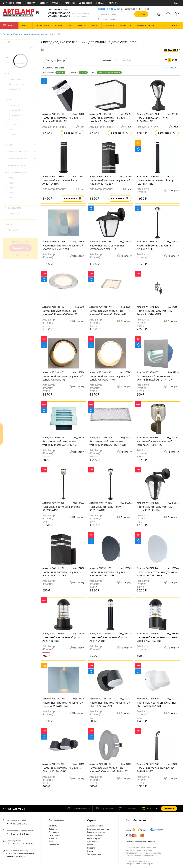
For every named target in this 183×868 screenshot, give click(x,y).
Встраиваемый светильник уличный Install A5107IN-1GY (154, 378)
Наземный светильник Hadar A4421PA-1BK (60, 182)
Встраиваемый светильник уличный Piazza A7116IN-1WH (108, 443)
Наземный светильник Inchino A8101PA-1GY (156, 770)
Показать (20, 248)
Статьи (90, 851)
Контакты (113, 3)
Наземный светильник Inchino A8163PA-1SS (61, 508)
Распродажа (54, 835)
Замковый (14, 105)
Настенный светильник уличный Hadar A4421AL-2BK (110, 182)
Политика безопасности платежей (141, 842)
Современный (16, 125)
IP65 (11, 198)
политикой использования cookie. (142, 855)
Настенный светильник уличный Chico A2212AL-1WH (157, 704)
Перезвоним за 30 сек (109, 9)
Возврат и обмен (95, 835)
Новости (91, 848)
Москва (65, 9)
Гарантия (30, 3)
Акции (51, 842)
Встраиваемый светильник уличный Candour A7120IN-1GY (109, 770)
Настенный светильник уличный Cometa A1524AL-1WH (63, 704)
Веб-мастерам (94, 838)
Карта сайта (54, 845)
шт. (147, 809)
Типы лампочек (94, 854)
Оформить (169, 809)
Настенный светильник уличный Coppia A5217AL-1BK (157, 639)
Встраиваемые (16, 79)
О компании (57, 820)
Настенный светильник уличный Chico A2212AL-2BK (63, 770)
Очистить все (170, 68)
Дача (53, 34)
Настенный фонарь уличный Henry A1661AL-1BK (155, 508)
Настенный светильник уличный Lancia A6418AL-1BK (110, 120)
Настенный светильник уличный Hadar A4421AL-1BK (63, 574)
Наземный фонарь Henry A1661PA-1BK (105, 508)
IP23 (11, 183)
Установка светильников (98, 829)
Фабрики (53, 829)
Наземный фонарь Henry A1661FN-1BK (152, 120)
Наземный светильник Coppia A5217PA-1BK (108, 639)
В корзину (73, 133)
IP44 (12, 188)
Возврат (44, 3)
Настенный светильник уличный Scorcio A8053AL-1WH (63, 247)
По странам (54, 832)
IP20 (11, 178)
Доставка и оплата (12, 3)
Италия (13, 230)
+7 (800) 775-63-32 (69, 13)
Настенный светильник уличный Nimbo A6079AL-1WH (157, 574)
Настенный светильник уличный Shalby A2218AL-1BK (63, 120)
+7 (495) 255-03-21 (69, 16)
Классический (16, 110)
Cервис (92, 820)
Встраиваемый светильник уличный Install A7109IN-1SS (60, 443)
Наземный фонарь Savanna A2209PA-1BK (154, 247)
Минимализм (16, 115)
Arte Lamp (14, 214)
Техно (12, 130)
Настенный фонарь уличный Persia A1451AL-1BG (155, 312)
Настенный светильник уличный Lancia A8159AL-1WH (110, 378)
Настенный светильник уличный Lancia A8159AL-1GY (63, 378)
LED (83, 73)
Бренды (100, 3)
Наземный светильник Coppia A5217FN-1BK (61, 639)
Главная (7, 34)
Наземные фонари (18, 84)
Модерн (13, 120)
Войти (177, 3)
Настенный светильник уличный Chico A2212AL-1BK (110, 704)
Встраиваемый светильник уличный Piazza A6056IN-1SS (60, 312)
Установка (70, 3)
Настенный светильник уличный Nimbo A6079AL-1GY (110, 574)
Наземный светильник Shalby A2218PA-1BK (155, 182)
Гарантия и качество (96, 832)
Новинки (53, 838)
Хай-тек (13, 134)
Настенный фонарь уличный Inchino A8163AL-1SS (155, 443)
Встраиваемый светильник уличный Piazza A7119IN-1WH (108, 312)
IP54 (12, 193)
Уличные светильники (36, 34)
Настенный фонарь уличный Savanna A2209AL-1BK (107, 247)
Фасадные (15, 89)
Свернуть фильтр (55, 60)
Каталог (9, 26)
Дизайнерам (86, 3)
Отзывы (56, 3)
